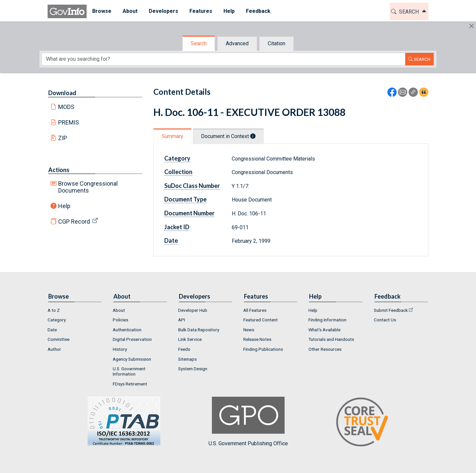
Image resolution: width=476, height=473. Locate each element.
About (119, 310)
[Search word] (223, 59)
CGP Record (74, 221)
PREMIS (69, 122)
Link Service (190, 339)
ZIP (63, 138)
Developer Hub (193, 310)
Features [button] (201, 11)
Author (54, 349)
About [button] (130, 11)
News (249, 330)
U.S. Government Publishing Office (248, 422)
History (120, 349)
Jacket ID (177, 227)
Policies (120, 320)
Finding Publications (263, 349)
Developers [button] (163, 11)
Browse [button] (102, 11)
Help (64, 206)
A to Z (54, 310)
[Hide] (472, 26)
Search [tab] (199, 43)
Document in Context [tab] (228, 136)
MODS (66, 107)
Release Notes (257, 339)
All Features (255, 310)
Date (171, 240)
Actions (59, 170)
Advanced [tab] (237, 43)
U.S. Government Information (129, 371)
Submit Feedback (391, 310)
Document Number (189, 213)
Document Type (185, 199)
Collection (178, 172)
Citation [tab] (277, 43)
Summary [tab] (172, 136)
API (182, 320)
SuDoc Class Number (192, 186)
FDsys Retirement (130, 384)
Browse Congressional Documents (88, 187)
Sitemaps (187, 359)
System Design (193, 369)
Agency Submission (132, 359)
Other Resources (325, 349)
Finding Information (327, 320)
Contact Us (385, 320)
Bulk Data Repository (199, 330)
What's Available (324, 330)
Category (177, 158)
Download (62, 93)
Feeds (184, 349)
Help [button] (229, 11)
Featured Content (260, 320)
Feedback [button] (258, 11)
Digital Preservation (132, 339)
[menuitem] (102, 11)
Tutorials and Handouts (331, 339)
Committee (59, 339)
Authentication (127, 330)
